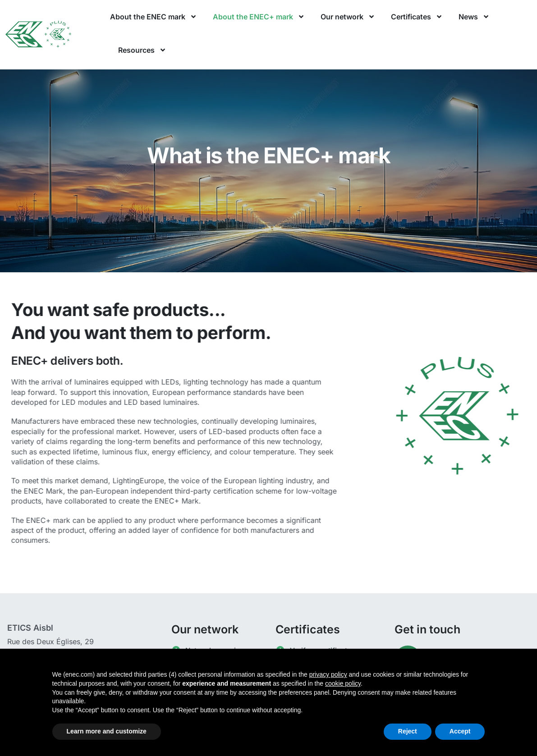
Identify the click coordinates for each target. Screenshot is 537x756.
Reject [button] (408, 731)
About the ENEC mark (154, 17)
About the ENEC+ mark (259, 17)
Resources (142, 50)
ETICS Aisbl (30, 628)
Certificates (417, 17)
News (474, 17)
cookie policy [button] (343, 683)
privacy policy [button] (328, 674)
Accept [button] (460, 731)
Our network (348, 17)
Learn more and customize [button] (107, 731)
